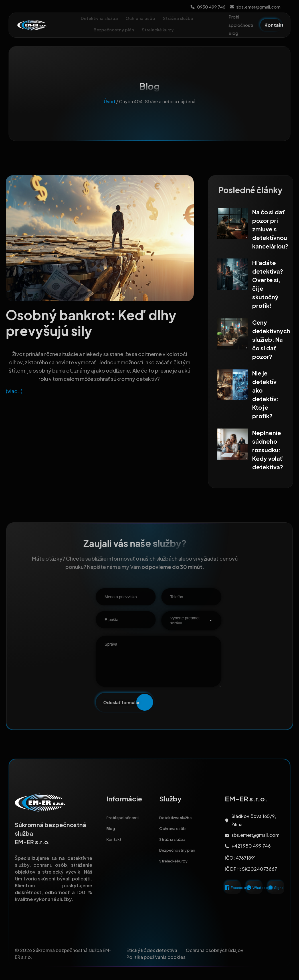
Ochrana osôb (141, 18)
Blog (233, 33)
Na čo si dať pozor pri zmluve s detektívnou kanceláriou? (270, 234)
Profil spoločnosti (241, 21)
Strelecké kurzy (161, 30)
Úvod (110, 106)
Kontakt (115, 849)
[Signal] (270, 892)
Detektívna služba (98, 18)
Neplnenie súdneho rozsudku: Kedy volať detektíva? (268, 450)
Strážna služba (179, 18)
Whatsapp (261, 892)
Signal (279, 892)
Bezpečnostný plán (113, 30)
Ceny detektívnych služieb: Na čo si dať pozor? (271, 342)
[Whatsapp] (249, 892)
